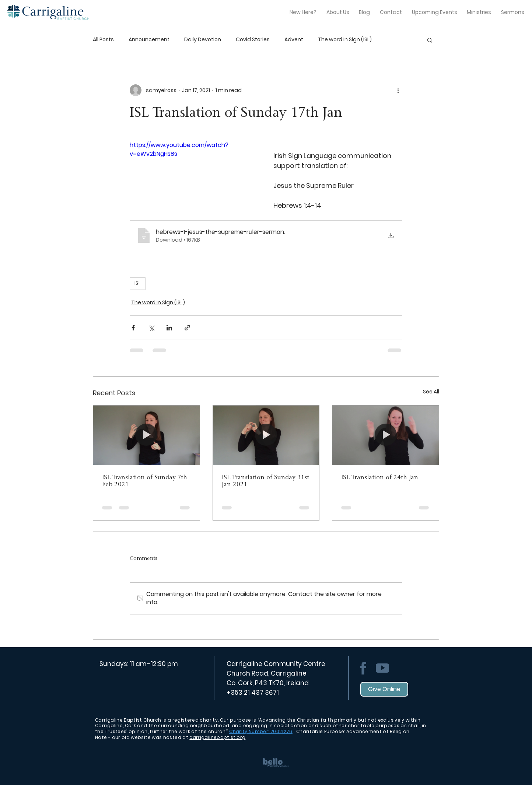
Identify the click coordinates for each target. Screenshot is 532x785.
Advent (294, 40)
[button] (430, 40)
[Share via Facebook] (133, 328)
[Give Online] (384, 689)
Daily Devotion (203, 40)
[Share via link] (187, 328)
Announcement (149, 40)
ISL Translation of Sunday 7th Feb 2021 (145, 481)
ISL (138, 283)
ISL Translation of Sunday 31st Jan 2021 (265, 481)
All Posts (103, 40)
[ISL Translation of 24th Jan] (386, 435)
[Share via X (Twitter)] (151, 328)
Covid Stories (253, 40)
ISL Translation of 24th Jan (380, 478)
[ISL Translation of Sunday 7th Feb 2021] (146, 435)
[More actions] (398, 90)
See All (431, 392)
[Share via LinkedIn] (169, 328)
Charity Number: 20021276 (261, 731)
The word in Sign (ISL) (345, 40)
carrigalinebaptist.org (217, 737)
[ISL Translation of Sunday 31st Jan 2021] (266, 435)
